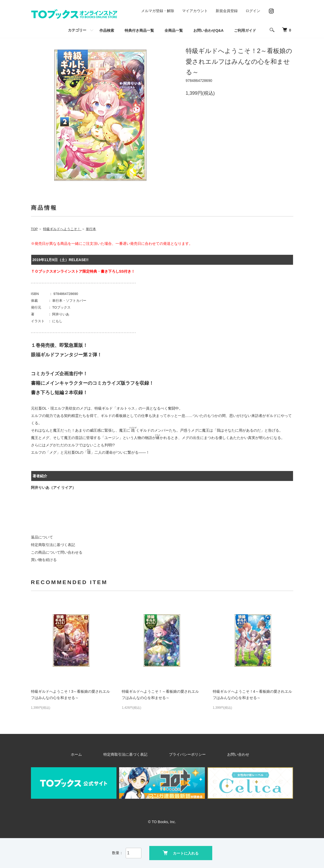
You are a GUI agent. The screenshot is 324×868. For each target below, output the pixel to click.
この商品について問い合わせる (57, 552)
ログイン (253, 11)
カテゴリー (77, 30)
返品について (42, 537)
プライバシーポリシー (183, 754)
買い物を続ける (44, 560)
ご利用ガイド (245, 30)
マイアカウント (195, 11)
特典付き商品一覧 (139, 30)
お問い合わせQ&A (208, 30)
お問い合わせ (220, 754)
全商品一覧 (174, 30)
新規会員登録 (227, 11)
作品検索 (107, 30)
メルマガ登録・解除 (158, 11)
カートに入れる (181, 852)
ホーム (99, 754)
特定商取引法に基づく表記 (53, 545)
